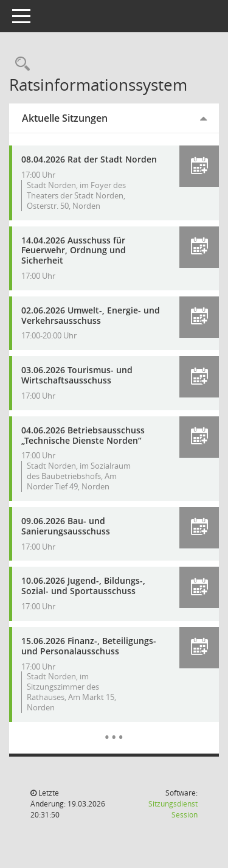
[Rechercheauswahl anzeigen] (19, 64)
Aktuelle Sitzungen (65, 118)
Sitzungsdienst (173, 809)
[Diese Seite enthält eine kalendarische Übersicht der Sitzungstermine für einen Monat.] (114, 728)
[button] (199, 166)
